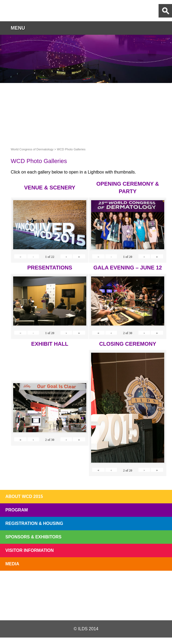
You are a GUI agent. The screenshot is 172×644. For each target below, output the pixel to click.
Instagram (114, 607)
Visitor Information (30, 550)
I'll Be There (86, 583)
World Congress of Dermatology (32, 11)
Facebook (86, 607)
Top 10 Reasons (52, 583)
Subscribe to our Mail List (154, 583)
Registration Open (18, 583)
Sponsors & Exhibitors (33, 537)
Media (12, 564)
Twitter (57, 607)
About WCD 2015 (24, 496)
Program (17, 510)
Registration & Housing (34, 523)
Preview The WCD (120, 583)
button (165, 28)
